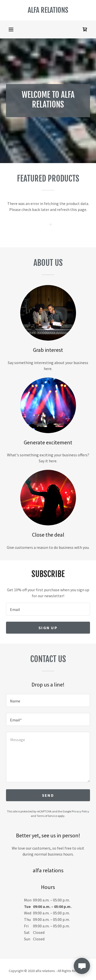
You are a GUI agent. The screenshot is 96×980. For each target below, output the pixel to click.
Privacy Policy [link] (80, 811)
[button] (11, 29)
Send (48, 795)
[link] (48, 10)
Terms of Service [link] (47, 816)
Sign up (48, 628)
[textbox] (48, 609)
